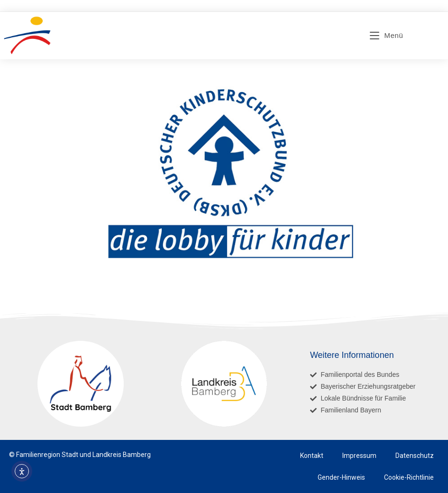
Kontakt (312, 456)
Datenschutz (415, 456)
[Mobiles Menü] (387, 35)
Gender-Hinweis (341, 477)
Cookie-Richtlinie (409, 477)
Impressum (359, 456)
